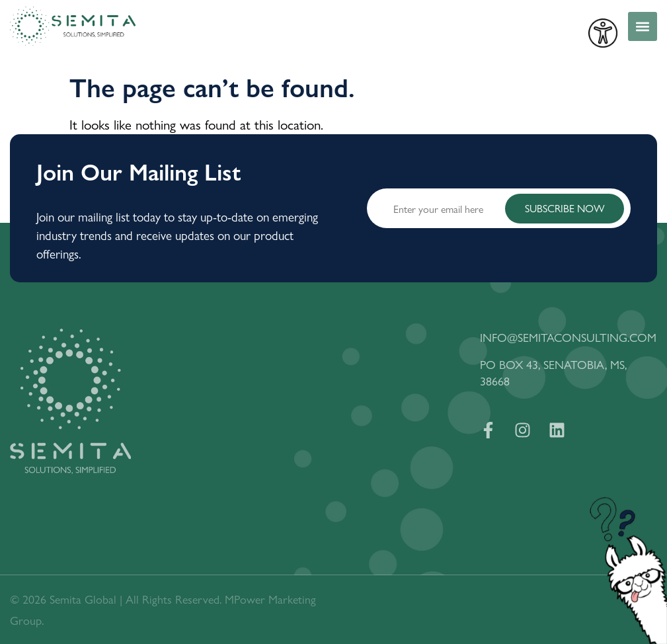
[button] (643, 26)
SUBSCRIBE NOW (565, 208)
